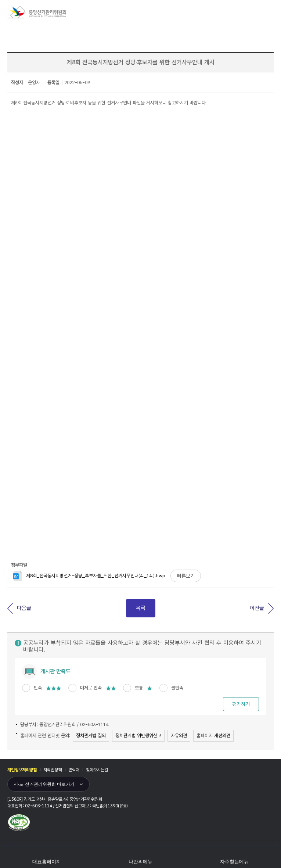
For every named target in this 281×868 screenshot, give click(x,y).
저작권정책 (53, 770)
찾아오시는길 (97, 770)
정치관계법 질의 (91, 736)
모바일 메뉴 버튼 (271, 11)
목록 (141, 608)
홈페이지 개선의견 (213, 736)
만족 (47, 688)
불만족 (177, 688)
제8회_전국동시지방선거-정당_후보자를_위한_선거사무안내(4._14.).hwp (89, 576)
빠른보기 (186, 576)
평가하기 (241, 704)
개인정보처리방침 (22, 770)
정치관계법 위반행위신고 (138, 736)
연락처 (74, 770)
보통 (143, 688)
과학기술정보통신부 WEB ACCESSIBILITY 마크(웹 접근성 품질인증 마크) (19, 823)
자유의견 (179, 736)
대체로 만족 (98, 688)
